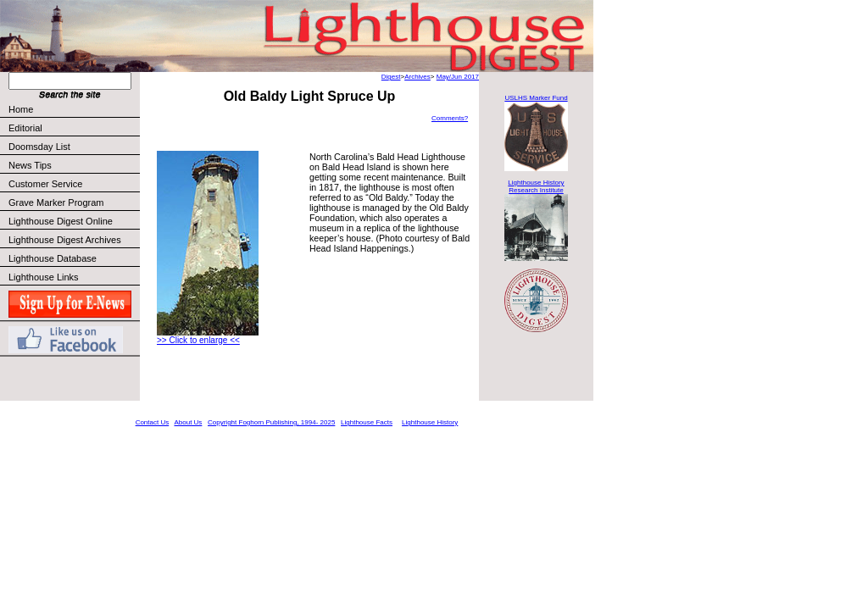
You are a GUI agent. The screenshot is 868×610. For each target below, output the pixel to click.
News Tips (30, 165)
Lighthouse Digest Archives (65, 240)
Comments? (450, 118)
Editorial (73, 128)
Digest (391, 77)
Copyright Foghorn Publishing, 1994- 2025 (271, 422)
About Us (188, 422)
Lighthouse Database (53, 258)
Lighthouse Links (44, 277)
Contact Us (153, 422)
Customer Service (73, 184)
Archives (417, 77)
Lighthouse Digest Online (61, 221)
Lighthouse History (430, 422)
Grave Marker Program (56, 202)
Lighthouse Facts (367, 422)
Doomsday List (39, 147)
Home (21, 109)
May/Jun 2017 (458, 77)
